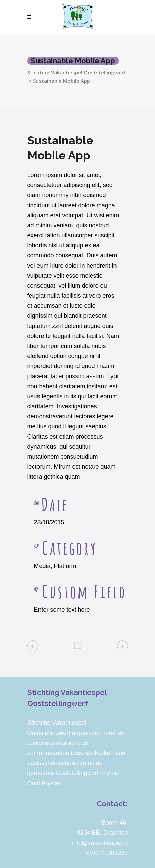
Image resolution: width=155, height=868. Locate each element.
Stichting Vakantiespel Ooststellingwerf (77, 72)
